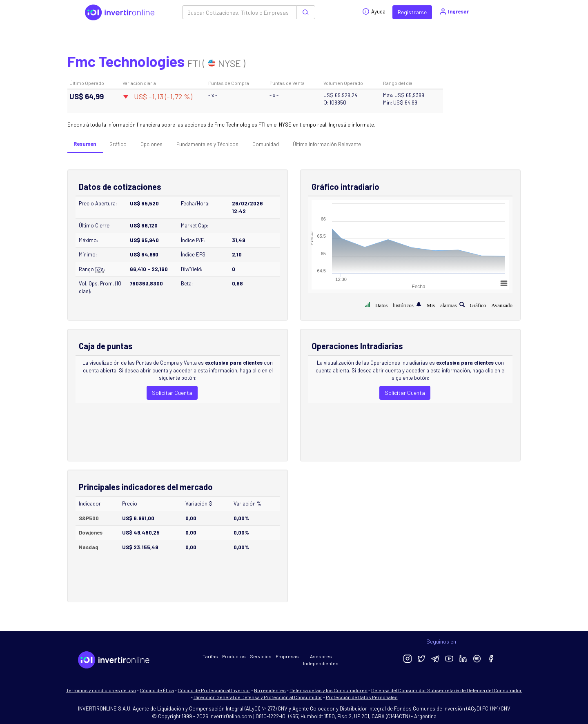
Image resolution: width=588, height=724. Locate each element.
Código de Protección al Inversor (214, 690)
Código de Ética (157, 690)
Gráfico (118, 144)
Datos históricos (394, 304)
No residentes (270, 690)
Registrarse (412, 12)
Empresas (287, 656)
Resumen (85, 144)
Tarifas (210, 656)
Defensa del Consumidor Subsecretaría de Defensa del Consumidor (447, 690)
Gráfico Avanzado (491, 304)
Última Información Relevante (327, 144)
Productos (234, 656)
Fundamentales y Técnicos (207, 144)
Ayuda (374, 11)
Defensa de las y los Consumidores (329, 690)
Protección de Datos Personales (362, 697)
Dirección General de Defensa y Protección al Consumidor (258, 697)
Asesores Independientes (321, 660)
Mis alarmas (442, 304)
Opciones (151, 144)
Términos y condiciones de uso (101, 690)
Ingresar (454, 11)
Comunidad (266, 144)
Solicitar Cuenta (172, 393)
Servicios (261, 656)
